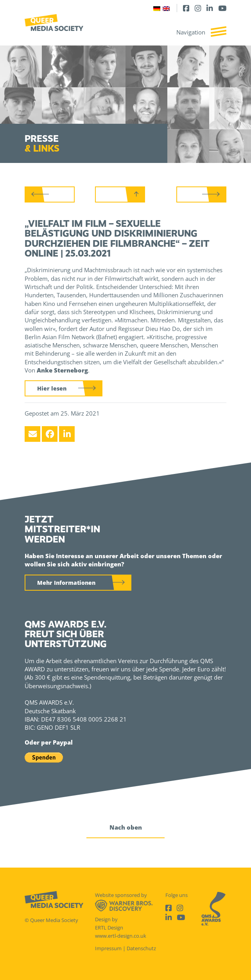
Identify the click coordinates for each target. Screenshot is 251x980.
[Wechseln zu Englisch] (166, 8)
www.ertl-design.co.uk (121, 936)
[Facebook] (186, 8)
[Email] (32, 434)
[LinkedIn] (210, 8)
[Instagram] (198, 8)
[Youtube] (222, 8)
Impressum (108, 948)
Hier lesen (52, 388)
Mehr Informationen (66, 583)
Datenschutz (141, 948)
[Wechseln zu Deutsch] (157, 8)
